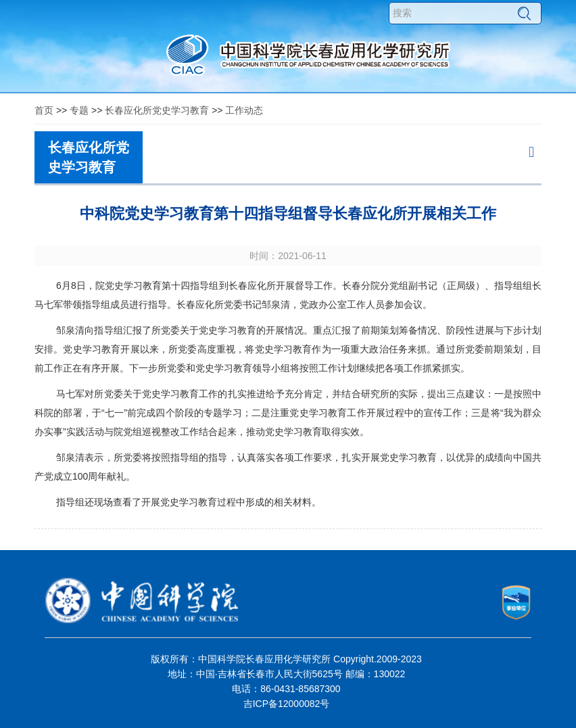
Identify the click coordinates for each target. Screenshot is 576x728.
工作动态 (244, 110)
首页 (44, 110)
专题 (79, 110)
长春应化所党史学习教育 (157, 110)
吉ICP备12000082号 (287, 704)
